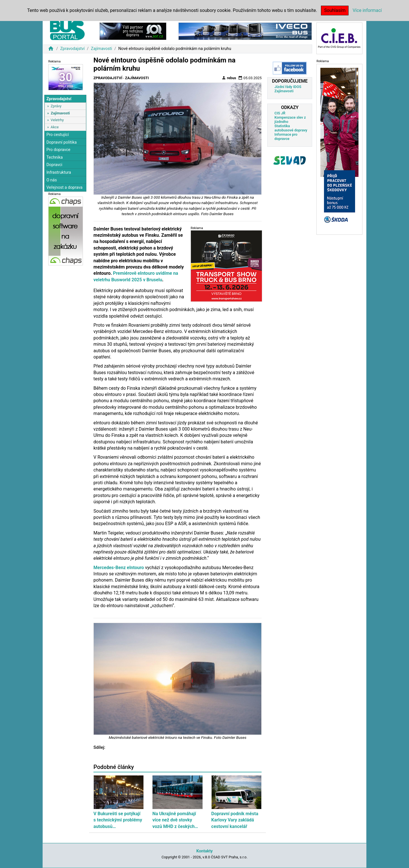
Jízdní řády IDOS (288, 87)
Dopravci (54, 165)
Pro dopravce (58, 150)
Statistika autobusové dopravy (291, 128)
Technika (55, 157)
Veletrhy (57, 120)
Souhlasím (335, 10)
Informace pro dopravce (286, 137)
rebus (229, 78)
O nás (52, 180)
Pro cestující (58, 135)
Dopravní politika (61, 142)
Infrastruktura (59, 172)
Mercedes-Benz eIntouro (119, 568)
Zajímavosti (102, 49)
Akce (55, 127)
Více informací (367, 10)
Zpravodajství (72, 49)
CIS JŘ (280, 113)
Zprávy (56, 106)
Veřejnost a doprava (64, 187)
